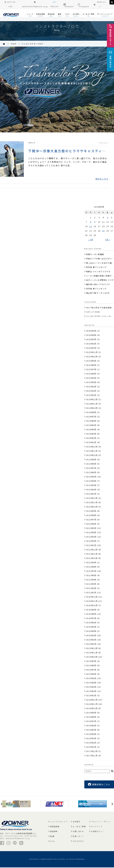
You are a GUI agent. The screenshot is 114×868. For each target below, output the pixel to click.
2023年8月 (91, 464)
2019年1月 (91, 696)
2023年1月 (91, 494)
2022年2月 (91, 541)
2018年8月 (91, 717)
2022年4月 (91, 533)
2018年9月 (91, 713)
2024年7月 (91, 417)
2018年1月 (91, 747)
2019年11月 (92, 653)
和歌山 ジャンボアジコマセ (98, 272)
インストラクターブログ (32, 44)
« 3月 (91, 240)
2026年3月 (91, 340)
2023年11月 (92, 451)
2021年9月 (91, 563)
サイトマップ (96, 827)
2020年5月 (91, 627)
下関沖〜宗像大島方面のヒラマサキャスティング (68, 151)
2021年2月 (91, 589)
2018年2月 (91, 743)
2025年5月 (91, 378)
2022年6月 (91, 524)
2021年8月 (91, 567)
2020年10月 (92, 606)
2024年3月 (91, 434)
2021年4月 (91, 580)
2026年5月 (91, 331)
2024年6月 (91, 421)
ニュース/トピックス (59, 822)
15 (91, 227)
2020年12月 (92, 597)
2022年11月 (92, 503)
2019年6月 (91, 674)
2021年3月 (91, 584)
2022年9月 (91, 511)
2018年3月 (91, 739)
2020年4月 (91, 632)
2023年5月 (91, 477)
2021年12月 (92, 550)
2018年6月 (91, 726)
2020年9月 (91, 610)
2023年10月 (92, 456)
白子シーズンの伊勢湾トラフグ (100, 280)
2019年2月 (91, 692)
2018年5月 (91, 730)
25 (103, 231)
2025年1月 (91, 396)
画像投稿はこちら (99, 785)
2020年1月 (91, 644)
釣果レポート (78, 837)
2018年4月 (91, 734)
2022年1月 (91, 546)
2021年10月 (92, 559)
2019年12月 (92, 649)
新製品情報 (55, 827)
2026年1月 (91, 348)
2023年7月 (91, 468)
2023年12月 (92, 447)
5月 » (108, 240)
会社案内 (76, 822)
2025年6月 (91, 374)
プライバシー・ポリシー (101, 822)
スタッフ (32, 143)
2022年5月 (91, 529)
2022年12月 (92, 499)
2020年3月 (91, 636)
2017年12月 (92, 752)
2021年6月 (91, 576)
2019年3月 (91, 687)
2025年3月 (91, 387)
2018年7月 (91, 722)
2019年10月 (92, 657)
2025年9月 (91, 361)
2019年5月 (91, 679)
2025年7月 (91, 370)
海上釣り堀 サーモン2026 (98, 293)
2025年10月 (92, 357)
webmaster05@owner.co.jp (18, 839)
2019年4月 (91, 683)
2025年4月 (91, 383)
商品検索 (54, 832)
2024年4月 (91, 430)
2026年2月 (91, 344)
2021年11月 (92, 554)
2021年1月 (91, 593)
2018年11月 (92, 704)
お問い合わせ (78, 832)
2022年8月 (91, 516)
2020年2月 (91, 640)
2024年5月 (91, 426)
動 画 (52, 837)
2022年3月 (91, 537)
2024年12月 (92, 400)
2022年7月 (91, 520)
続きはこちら (102, 179)
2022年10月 (92, 507)
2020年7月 (91, 619)
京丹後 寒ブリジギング (96, 289)
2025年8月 (91, 366)
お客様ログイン (97, 832)
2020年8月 (91, 614)
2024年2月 (91, 438)
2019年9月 (91, 662)
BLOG (53, 842)
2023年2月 (91, 490)
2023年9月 (91, 460)
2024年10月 (92, 408)
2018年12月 (92, 700)
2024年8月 (91, 413)
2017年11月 (92, 756)
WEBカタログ (78, 842)
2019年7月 (91, 670)
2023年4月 (91, 481)
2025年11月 (92, 353)
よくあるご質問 (79, 827)
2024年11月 (92, 404)
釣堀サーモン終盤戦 (95, 255)
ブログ (13, 44)
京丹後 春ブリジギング (96, 268)
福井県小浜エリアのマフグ (98, 285)
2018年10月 (92, 709)
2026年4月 (91, 335)
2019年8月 (91, 666)
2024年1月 (91, 443)
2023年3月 (91, 486)
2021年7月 (91, 571)
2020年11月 (92, 601)
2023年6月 (91, 473)
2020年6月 (91, 623)
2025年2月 (91, 391)
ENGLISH (55, 7)
